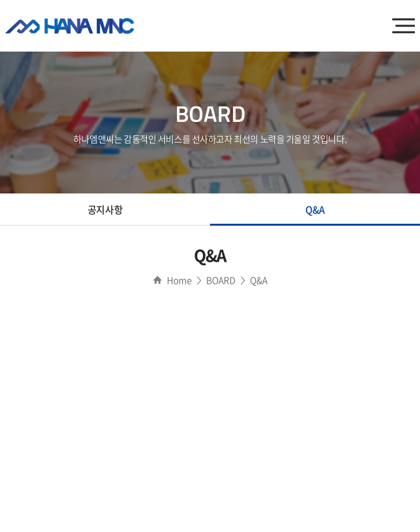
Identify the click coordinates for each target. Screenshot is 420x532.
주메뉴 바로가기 (0, 0)
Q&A (315, 210)
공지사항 (105, 210)
